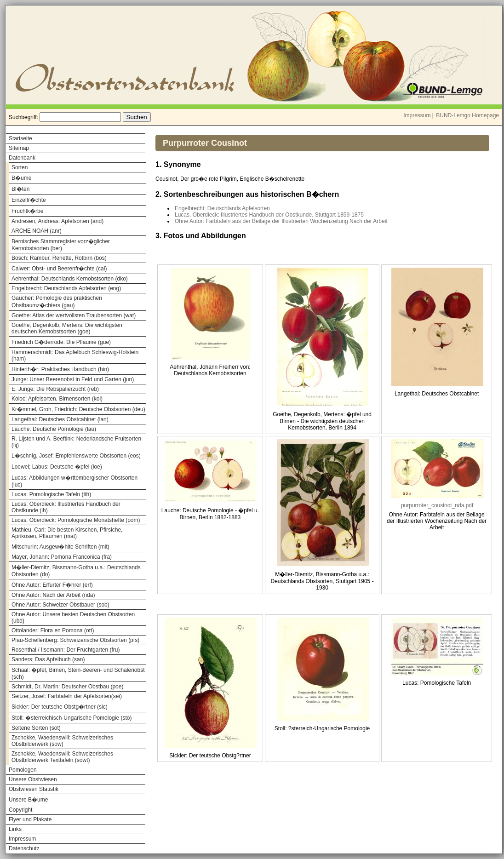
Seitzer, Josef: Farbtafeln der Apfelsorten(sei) (67, 696)
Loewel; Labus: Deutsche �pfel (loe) (57, 467)
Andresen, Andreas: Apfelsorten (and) (57, 221)
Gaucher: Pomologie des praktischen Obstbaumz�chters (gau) (57, 302)
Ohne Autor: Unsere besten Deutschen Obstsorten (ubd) (73, 618)
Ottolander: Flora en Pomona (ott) (53, 630)
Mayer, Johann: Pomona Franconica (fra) (62, 557)
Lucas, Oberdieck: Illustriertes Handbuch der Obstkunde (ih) (66, 507)
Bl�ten (20, 189)
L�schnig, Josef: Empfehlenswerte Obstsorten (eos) (76, 456)
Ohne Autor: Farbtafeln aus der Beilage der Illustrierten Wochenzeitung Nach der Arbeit (281, 221)
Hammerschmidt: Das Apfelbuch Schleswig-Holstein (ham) (75, 355)
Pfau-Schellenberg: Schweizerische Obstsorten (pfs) (75, 640)
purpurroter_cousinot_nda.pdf (437, 505)
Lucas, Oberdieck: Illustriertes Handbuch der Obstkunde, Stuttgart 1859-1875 (269, 215)
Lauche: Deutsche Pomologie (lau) (54, 429)
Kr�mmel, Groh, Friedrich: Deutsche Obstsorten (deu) (78, 409)
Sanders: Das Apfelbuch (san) (48, 659)
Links (15, 829)
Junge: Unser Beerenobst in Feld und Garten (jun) (73, 379)
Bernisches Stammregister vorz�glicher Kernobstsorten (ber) (61, 245)
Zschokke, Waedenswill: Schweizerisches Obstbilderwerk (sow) (62, 741)
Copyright (20, 810)
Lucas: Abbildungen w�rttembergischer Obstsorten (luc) (74, 481)
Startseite (20, 138)
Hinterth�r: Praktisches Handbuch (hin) (60, 369)
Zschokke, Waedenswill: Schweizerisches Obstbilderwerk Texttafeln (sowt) (62, 757)
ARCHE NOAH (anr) (37, 231)
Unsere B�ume (28, 800)
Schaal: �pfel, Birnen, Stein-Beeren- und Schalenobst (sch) (78, 673)
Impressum (417, 115)
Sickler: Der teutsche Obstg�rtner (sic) (60, 707)
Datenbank (22, 158)
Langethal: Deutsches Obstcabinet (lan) (60, 419)
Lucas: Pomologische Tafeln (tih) (51, 494)
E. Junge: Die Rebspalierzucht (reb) (55, 389)
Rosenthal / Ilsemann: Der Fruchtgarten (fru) (66, 650)
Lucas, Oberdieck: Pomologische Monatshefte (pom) (76, 520)
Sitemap (19, 148)
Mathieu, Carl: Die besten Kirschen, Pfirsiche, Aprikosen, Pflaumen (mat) (67, 533)
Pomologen (23, 770)
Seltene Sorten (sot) (36, 728)
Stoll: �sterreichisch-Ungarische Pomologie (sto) (72, 718)
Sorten (20, 167)
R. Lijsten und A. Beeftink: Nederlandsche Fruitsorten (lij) (76, 442)
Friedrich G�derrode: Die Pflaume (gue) (61, 342)
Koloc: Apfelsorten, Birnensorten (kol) (57, 399)
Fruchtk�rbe (27, 211)
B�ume (21, 178)
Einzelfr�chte (29, 200)
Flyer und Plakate (30, 819)
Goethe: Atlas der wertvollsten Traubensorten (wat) (74, 315)
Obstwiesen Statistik (34, 789)
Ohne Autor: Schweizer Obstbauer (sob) (60, 605)
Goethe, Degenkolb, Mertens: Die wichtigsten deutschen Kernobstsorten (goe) (67, 328)
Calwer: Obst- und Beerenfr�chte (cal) (59, 269)
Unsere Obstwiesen (33, 779)
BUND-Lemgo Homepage (467, 115)
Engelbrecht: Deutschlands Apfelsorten (222, 208)
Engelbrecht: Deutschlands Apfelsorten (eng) (66, 288)
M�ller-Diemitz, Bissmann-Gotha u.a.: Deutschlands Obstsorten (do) (76, 571)
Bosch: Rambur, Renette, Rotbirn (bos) (59, 258)
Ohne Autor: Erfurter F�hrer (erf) (52, 585)
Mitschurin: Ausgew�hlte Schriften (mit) (60, 547)
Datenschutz (24, 848)
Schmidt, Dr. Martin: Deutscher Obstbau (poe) (67, 687)
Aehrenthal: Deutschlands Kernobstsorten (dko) (70, 279)
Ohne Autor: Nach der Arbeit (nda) (53, 595)
